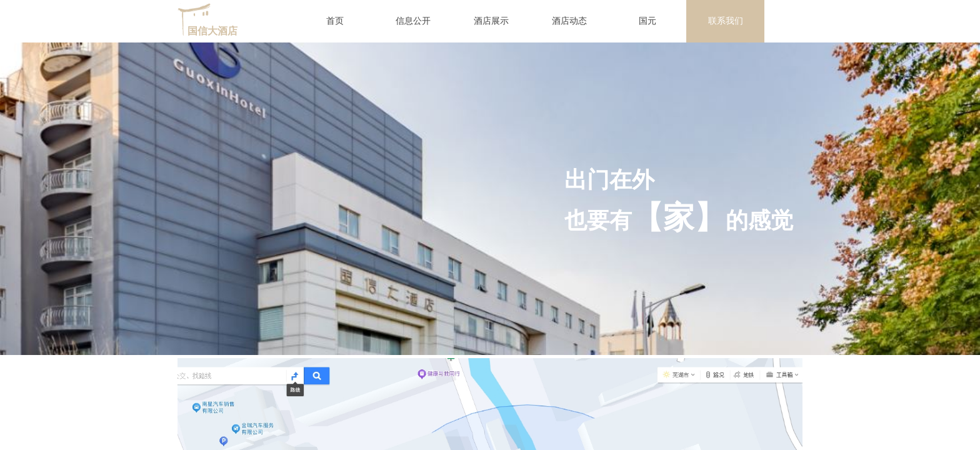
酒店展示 (491, 21)
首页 (335, 21)
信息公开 (413, 21)
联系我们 (726, 21)
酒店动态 (569, 21)
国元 (647, 21)
